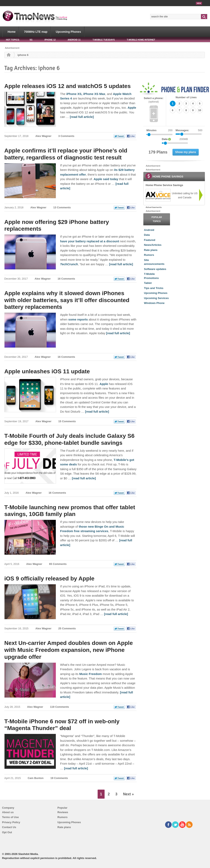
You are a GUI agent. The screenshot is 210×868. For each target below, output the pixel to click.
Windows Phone (154, 303)
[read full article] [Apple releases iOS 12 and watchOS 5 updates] (82, 117)
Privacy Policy (11, 822)
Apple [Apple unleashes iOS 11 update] (104, 384)
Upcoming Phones (68, 32)
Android (149, 230)
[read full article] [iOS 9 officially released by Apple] (116, 614)
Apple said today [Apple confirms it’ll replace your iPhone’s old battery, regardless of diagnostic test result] (106, 179)
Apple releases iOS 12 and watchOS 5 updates (67, 86)
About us (8, 812)
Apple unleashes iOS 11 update (47, 371)
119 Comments (59, 707)
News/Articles (153, 245)
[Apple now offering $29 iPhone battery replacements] (69, 264)
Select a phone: (154, 100)
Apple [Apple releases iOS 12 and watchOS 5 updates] (132, 108)
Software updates (155, 269)
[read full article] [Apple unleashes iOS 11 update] (97, 411)
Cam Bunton (36, 778)
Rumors (149, 255)
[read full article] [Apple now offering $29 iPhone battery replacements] (121, 264)
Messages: (189, 130)
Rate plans (151, 250)
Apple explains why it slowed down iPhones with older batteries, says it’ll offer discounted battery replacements (67, 300)
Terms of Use (10, 817)
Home (12, 32)
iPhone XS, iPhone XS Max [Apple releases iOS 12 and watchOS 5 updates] (86, 94)
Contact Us (9, 827)
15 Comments (67, 421)
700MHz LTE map (36, 32)
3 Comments (66, 136)
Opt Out (7, 832)
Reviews (63, 812)
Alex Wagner (43, 136)
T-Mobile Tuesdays (104, 40)
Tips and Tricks (154, 288)
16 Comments (66, 279)
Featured (150, 240)
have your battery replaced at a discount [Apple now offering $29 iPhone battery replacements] (90, 241)
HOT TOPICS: (13, 40)
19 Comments (59, 778)
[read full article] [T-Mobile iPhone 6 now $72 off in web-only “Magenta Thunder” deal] (76, 768)
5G (31, 40)
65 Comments (58, 564)
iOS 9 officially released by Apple (49, 578)
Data (147, 235)
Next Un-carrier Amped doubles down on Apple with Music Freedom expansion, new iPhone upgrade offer (68, 650)
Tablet (148, 283)
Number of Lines (186, 97)
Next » (128, 794)
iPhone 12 (50, 40)
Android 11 (74, 40)
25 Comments (67, 628)
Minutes (151, 130)
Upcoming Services (156, 298)
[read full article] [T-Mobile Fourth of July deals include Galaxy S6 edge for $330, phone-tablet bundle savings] (84, 478)
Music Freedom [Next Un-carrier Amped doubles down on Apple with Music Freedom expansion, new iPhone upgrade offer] (90, 674)
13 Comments (62, 207)
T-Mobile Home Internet (141, 40)
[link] (158, 195)
